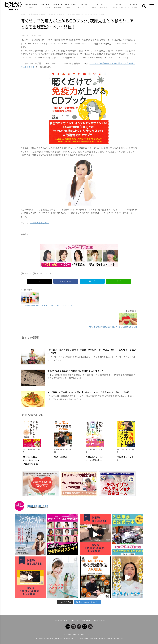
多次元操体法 (61, 457)
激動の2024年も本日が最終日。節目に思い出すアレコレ (77, 371)
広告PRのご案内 (60, 621)
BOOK (28, 273)
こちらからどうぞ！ (40, 223)
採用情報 (86, 621)
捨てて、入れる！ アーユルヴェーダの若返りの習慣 (31, 460)
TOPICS (45, 6)
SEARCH (133, 6)
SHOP (84, 6)
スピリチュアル (43, 273)
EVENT (119, 6)
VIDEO (101, 6)
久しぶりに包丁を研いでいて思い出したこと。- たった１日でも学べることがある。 (89, 392)
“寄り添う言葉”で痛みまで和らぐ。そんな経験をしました (113, 327)
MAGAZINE (31, 6)
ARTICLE (58, 6)
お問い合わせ (99, 621)
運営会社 (75, 621)
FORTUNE (70, 6)
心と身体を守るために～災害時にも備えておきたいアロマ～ (46, 305)
